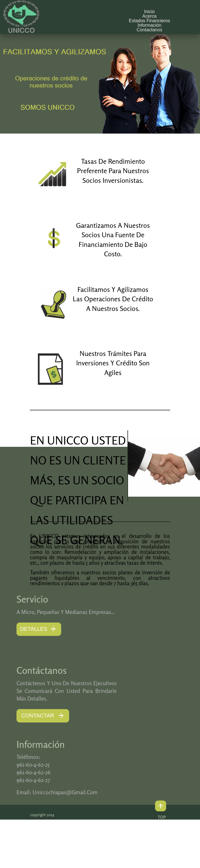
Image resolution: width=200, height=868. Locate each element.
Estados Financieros (150, 21)
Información (149, 25)
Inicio (150, 12)
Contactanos (149, 30)
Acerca (149, 16)
